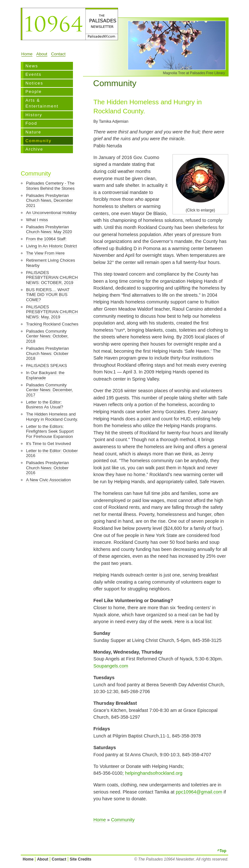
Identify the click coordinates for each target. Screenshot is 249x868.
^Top (222, 851)
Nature (33, 132)
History (34, 115)
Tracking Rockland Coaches (52, 324)
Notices (34, 83)
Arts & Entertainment (42, 103)
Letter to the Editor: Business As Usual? (44, 405)
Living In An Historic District (51, 246)
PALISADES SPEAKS (46, 365)
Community (38, 141)
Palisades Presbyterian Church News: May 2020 (49, 229)
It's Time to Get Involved (48, 444)
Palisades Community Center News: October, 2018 (47, 336)
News (32, 66)
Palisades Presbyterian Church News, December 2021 (49, 200)
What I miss (37, 220)
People (33, 91)
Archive (34, 149)
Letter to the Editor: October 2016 (52, 453)
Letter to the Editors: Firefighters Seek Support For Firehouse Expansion (50, 431)
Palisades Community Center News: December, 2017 (49, 390)
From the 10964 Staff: (46, 239)
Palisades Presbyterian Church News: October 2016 (47, 468)
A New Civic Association (48, 480)
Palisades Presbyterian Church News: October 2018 (47, 353)
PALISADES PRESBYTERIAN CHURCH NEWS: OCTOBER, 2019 (52, 278)
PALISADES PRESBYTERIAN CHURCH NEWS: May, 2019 (52, 312)
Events (33, 74)
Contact (58, 54)
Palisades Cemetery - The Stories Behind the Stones (50, 186)
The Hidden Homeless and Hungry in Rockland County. (52, 417)
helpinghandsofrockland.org (154, 773)
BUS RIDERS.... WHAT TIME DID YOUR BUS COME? (48, 295)
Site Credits (81, 859)
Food (31, 123)
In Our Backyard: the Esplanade (45, 375)
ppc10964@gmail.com (199, 792)
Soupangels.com (111, 666)
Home (27, 54)
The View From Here (45, 253)
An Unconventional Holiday (51, 213)
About (42, 54)
